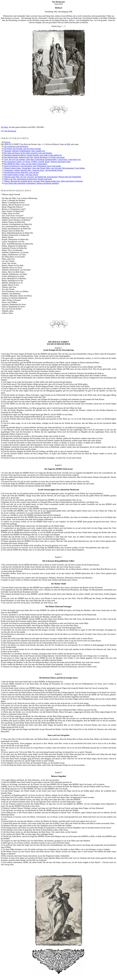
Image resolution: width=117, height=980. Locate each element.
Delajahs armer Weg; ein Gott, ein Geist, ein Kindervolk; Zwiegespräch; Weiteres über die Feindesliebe (43, 177)
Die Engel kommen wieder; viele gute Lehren (21, 175)
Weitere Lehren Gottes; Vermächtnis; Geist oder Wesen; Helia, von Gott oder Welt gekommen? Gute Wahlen (44, 168)
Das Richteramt (10, 131)
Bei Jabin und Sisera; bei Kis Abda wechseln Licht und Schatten (28, 153)
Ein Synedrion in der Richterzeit (16, 146)
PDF (68, 144)
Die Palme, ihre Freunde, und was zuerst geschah (22, 149)
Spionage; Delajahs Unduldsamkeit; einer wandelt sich (25, 151)
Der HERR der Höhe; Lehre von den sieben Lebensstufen (26, 164)
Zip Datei (4, 127)
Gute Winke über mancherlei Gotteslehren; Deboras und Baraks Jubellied (31, 183)
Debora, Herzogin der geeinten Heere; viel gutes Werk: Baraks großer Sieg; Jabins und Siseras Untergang (43, 181)
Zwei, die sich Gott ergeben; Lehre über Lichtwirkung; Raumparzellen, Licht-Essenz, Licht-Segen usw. (43, 159)
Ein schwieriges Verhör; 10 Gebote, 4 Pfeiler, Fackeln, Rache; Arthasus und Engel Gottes (37, 162)
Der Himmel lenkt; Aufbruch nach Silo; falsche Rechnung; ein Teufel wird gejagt (34, 157)
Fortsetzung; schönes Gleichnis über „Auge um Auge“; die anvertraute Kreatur (33, 170)
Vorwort (7, 142)
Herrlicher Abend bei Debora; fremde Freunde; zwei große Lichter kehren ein (33, 155)
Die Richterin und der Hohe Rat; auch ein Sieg (22, 172)
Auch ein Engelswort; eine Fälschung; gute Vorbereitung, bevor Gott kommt (32, 166)
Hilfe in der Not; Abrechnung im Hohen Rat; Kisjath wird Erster (28, 179)
